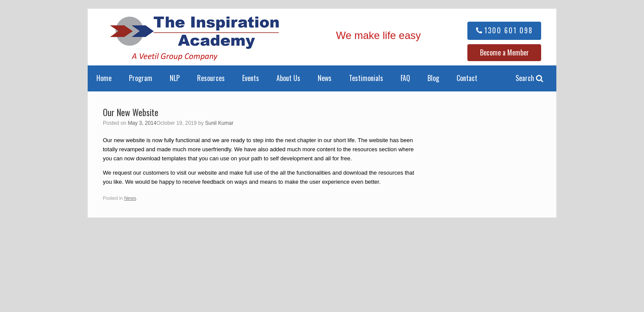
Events (251, 78)
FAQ (405, 78)
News (325, 78)
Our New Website (131, 112)
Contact (467, 78)
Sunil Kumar (219, 123)
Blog (433, 78)
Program (141, 78)
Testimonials (366, 78)
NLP (175, 78)
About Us (288, 78)
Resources (211, 78)
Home (104, 78)
